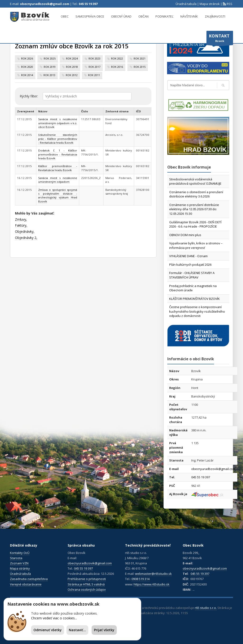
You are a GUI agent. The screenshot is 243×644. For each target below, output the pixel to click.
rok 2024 (72, 58)
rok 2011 (94, 75)
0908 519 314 (140, 579)
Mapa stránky (20, 568)
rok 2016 (117, 67)
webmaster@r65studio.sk (153, 574)
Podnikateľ (164, 16)
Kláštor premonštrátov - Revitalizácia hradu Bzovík (58, 168)
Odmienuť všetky (48, 630)
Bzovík (220, 39)
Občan (143, 16)
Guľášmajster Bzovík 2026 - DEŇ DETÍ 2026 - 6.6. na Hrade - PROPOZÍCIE (195, 224)
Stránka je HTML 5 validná (86, 584)
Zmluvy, (21, 219)
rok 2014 (27, 75)
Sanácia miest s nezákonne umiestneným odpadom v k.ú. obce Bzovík (58, 123)
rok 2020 (27, 67)
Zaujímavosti (215, 16)
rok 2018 (72, 67)
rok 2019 (50, 67)
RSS (229, 4)
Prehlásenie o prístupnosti (87, 579)
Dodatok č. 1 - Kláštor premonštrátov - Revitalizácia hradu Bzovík (58, 154)
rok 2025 (50, 58)
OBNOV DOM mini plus (185, 235)
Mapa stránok (210, 4)
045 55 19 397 (88, 4)
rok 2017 (94, 67)
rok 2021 (140, 58)
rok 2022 (117, 58)
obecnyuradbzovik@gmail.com (45, 4)
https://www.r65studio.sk (152, 584)
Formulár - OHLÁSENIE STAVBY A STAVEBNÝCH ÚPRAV (192, 275)
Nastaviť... (77, 630)
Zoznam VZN (19, 563)
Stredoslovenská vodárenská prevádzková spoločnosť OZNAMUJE (195, 181)
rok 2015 (140, 67)
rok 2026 (27, 58)
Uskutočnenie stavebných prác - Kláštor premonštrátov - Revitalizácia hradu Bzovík (58, 139)
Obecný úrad (121, 16)
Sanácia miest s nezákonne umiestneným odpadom (58, 180)
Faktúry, (21, 225)
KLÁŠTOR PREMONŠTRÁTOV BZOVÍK (194, 299)
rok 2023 (94, 58)
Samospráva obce (90, 16)
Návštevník (189, 16)
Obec (65, 16)
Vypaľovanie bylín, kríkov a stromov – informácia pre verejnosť (196, 245)
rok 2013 (49, 75)
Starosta (16, 558)
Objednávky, (25, 231)
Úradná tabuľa (186, 4)
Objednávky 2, (26, 238)
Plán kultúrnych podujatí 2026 (190, 265)
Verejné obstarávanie (26, 584)
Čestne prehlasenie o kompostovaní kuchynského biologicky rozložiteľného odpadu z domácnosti (197, 311)
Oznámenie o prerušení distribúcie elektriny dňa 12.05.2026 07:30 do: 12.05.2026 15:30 (194, 209)
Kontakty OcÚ (20, 553)
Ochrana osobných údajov (87, 589)
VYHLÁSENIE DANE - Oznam (188, 256)
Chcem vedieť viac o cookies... (54, 618)
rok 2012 (72, 75)
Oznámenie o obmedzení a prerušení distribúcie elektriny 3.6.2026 (196, 194)
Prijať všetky (104, 630)
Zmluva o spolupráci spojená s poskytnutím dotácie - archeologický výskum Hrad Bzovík (58, 196)
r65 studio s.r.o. (206, 608)
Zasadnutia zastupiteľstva (29, 579)
